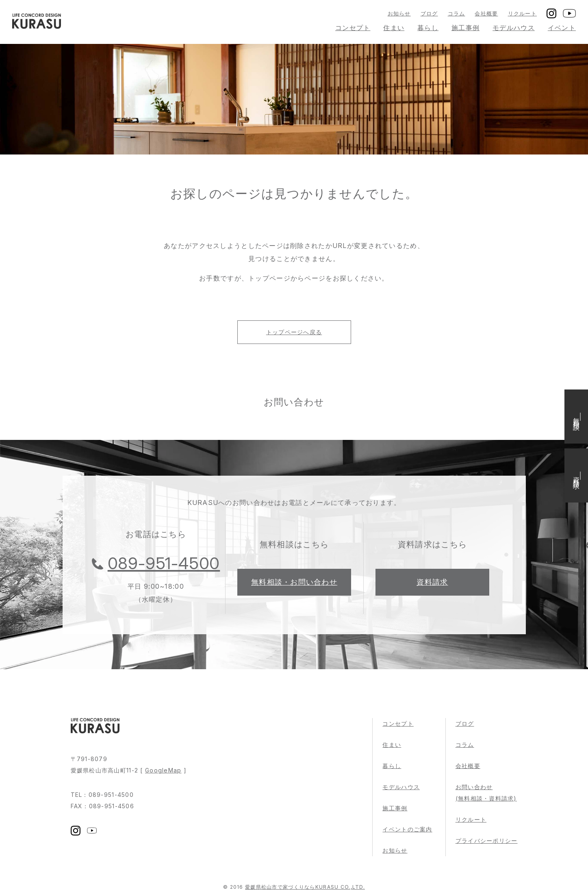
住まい (394, 28)
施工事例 (465, 28)
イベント (562, 28)
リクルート (522, 13)
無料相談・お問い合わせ (294, 582)
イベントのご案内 (407, 829)
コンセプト (353, 28)
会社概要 (486, 13)
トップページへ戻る (294, 332)
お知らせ (399, 13)
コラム (457, 13)
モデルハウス (514, 28)
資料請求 (432, 582)
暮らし (428, 28)
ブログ (429, 13)
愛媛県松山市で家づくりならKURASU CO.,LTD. (305, 887)
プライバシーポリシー (487, 841)
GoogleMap (163, 770)
